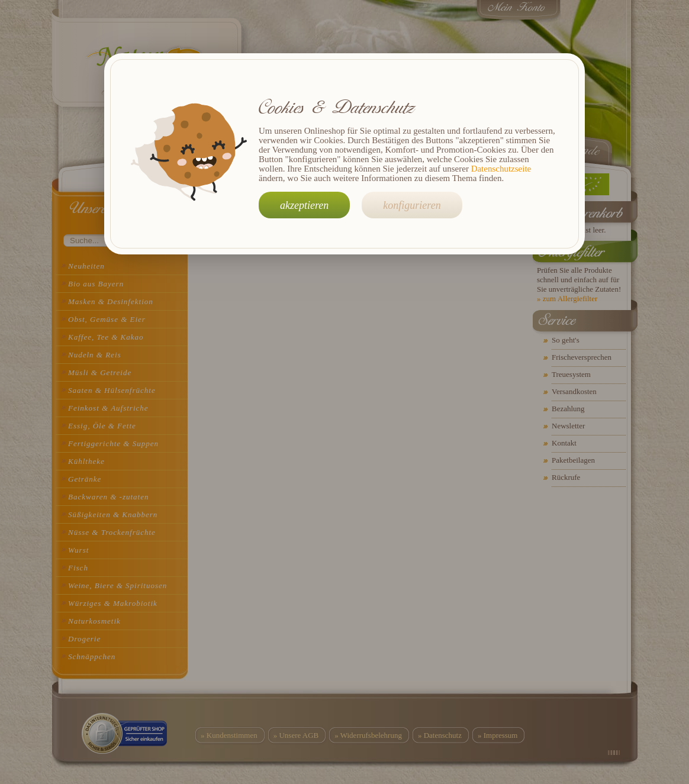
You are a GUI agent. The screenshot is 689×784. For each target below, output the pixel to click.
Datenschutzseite (501, 169)
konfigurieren (412, 205)
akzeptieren (304, 205)
